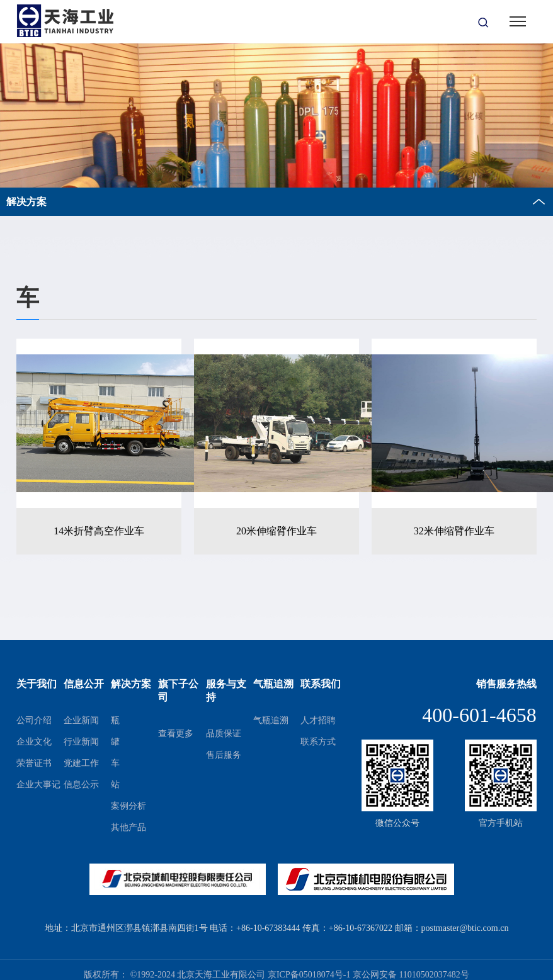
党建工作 (81, 763)
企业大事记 (38, 785)
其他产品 (128, 827)
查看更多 (176, 734)
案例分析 (128, 806)
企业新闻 (81, 720)
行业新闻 (81, 742)
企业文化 (34, 742)
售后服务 (224, 755)
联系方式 (318, 742)
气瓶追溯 (271, 720)
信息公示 (81, 785)
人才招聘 (318, 720)
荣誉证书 (34, 763)
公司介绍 (34, 720)
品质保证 (224, 734)
